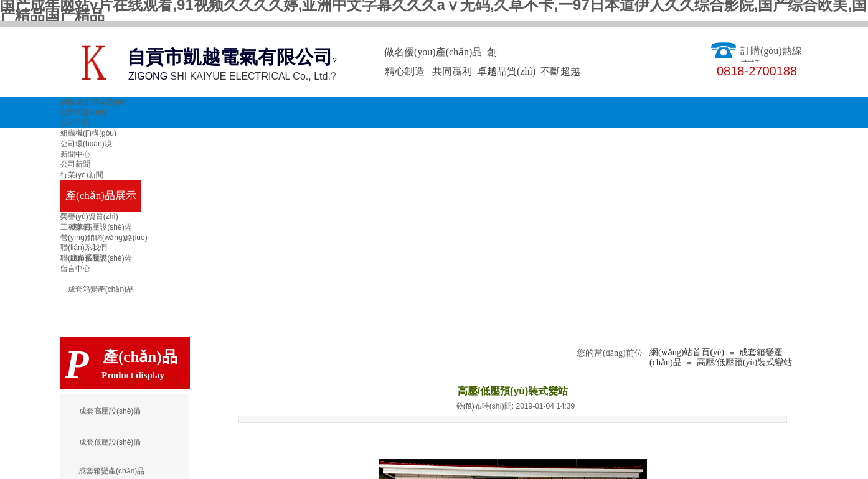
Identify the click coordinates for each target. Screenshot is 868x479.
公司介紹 (75, 123)
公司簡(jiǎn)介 (84, 112)
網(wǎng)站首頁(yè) (93, 102)
